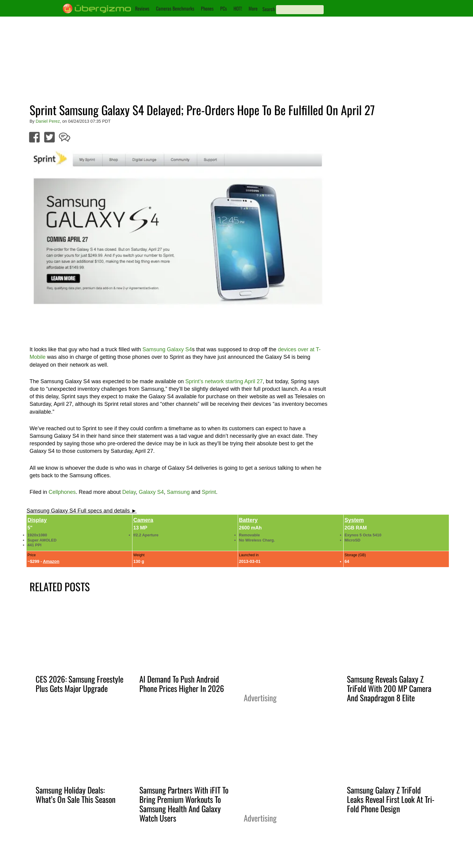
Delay (129, 492)
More (253, 8)
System (354, 520)
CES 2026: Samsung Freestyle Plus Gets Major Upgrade (79, 684)
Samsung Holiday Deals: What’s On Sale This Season (76, 795)
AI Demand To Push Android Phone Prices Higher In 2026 (182, 684)
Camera (143, 520)
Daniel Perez (48, 121)
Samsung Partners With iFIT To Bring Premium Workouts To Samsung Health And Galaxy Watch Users (184, 804)
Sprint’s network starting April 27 (224, 381)
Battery (248, 520)
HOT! (238, 8)
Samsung (178, 492)
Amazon (51, 561)
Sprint (209, 492)
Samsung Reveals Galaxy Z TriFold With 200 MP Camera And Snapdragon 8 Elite (389, 688)
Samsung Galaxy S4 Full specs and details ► (82, 511)
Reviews (142, 8)
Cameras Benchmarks (175, 8)
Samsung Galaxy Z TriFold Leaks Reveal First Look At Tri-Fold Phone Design (391, 799)
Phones (207, 8)
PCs (224, 8)
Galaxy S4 (151, 492)
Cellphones (62, 492)
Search (269, 9)
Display (37, 520)
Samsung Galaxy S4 (167, 349)
